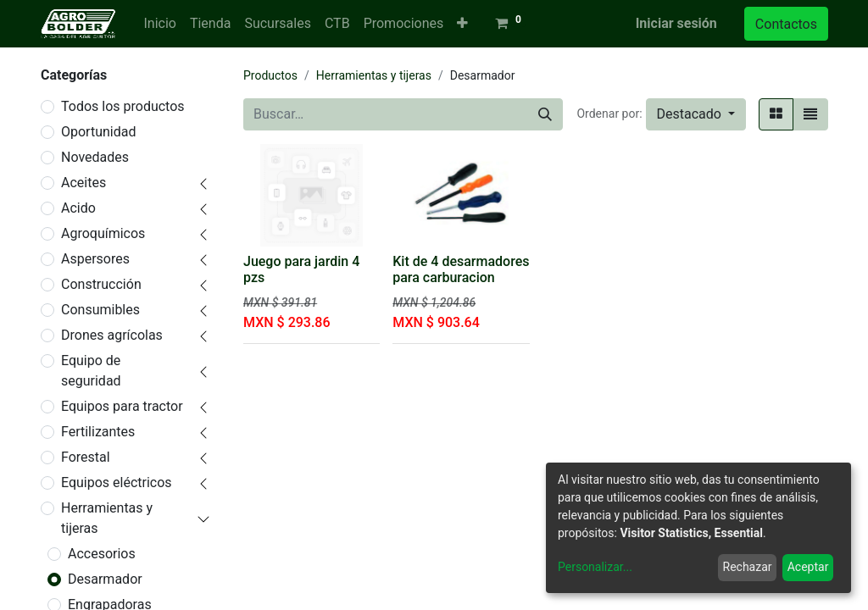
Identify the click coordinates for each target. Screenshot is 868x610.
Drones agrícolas (112, 335)
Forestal (86, 457)
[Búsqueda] (545, 114)
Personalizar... (595, 567)
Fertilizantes (98, 432)
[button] (462, 24)
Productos (270, 75)
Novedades (95, 157)
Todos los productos (123, 106)
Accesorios (102, 554)
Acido (78, 208)
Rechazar (748, 567)
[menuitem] (159, 24)
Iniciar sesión (676, 23)
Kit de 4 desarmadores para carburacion (461, 269)
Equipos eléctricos (117, 482)
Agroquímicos (103, 233)
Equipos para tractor (122, 406)
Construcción (101, 284)
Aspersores (95, 259)
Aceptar (808, 567)
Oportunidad (98, 132)
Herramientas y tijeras (107, 518)
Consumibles (100, 310)
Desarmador (105, 579)
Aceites (83, 183)
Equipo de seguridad (91, 371)
